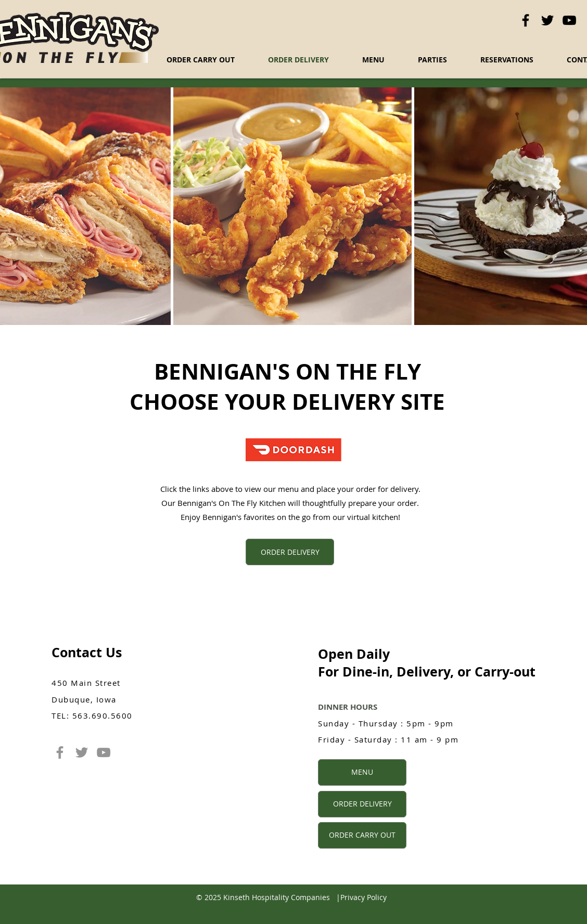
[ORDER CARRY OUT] (362, 835)
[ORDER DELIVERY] (290, 552)
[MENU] (362, 772)
